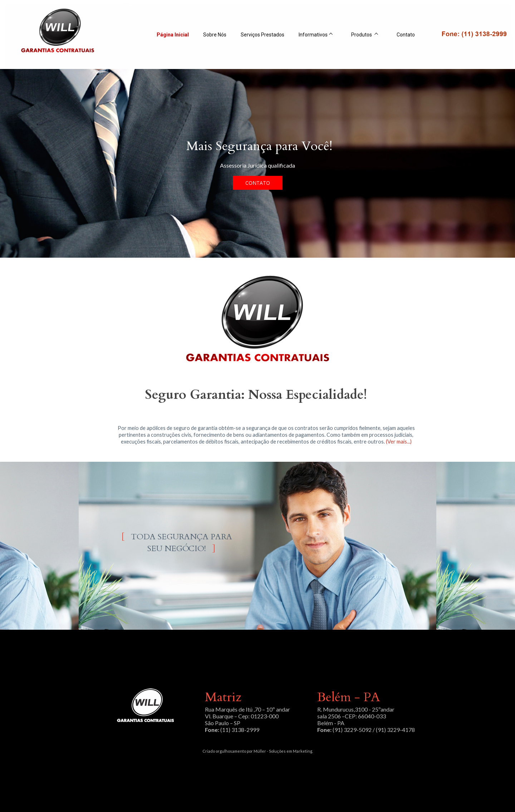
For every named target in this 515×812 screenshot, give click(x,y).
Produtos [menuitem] (362, 35)
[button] (258, 183)
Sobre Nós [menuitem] (215, 35)
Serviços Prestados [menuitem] (263, 35)
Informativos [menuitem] (313, 35)
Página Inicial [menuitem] (173, 35)
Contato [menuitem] (406, 35)
